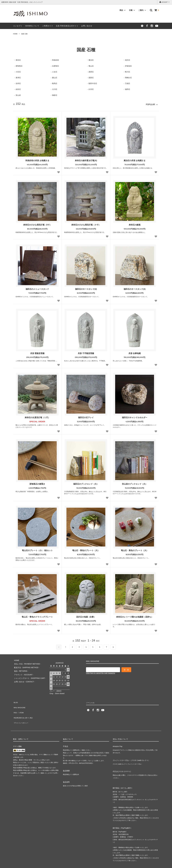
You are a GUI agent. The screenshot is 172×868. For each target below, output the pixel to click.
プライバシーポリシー (22, 713)
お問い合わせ (87, 26)
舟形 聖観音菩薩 (37, 352)
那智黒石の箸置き (37, 483)
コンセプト (18, 26)
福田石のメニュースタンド (37, 288)
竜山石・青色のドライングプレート (37, 616)
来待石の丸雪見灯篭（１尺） (37, 417)
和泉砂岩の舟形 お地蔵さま (37, 160)
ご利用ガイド (48, 26)
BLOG (15, 698)
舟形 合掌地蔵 (135, 352)
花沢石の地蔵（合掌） (86, 616)
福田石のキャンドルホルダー (135, 417)
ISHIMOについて (32, 26)
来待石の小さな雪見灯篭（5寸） (37, 224)
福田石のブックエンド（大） (86, 483)
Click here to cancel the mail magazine (101, 672)
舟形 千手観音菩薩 (86, 352)
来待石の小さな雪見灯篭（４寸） (86, 224)
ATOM (20, 706)
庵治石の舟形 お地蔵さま (135, 160)
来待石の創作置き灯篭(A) (86, 160)
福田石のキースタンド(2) (86, 288)
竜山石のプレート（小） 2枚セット (37, 550)
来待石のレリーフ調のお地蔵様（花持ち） (135, 616)
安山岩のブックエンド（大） (135, 483)
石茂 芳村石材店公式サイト (67, 26)
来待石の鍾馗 (135, 224)
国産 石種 (24, 34)
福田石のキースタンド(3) (135, 288)
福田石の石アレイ (86, 417)
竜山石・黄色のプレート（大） (135, 550)
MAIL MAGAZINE (20, 702)
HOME (15, 34)
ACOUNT (165, 2)
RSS (15, 706)
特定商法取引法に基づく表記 (24, 709)
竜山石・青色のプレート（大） (86, 550)
